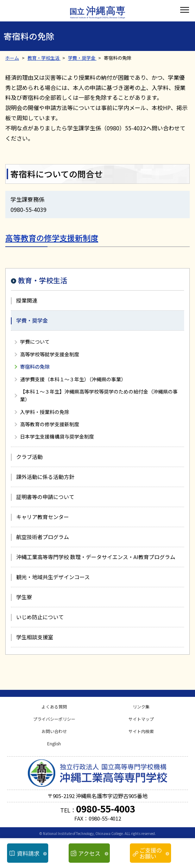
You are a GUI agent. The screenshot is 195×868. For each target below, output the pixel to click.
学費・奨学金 (32, 320)
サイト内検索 (141, 731)
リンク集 (141, 707)
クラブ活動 (29, 457)
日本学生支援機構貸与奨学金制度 (57, 436)
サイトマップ (141, 719)
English (54, 743)
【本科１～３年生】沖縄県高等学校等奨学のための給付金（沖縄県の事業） (99, 395)
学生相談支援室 (35, 637)
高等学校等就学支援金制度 (50, 354)
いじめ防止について (40, 617)
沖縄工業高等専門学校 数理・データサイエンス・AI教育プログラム (96, 557)
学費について (35, 342)
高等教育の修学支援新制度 (52, 238)
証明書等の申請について (45, 497)
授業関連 (27, 300)
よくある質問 (54, 707)
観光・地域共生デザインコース (53, 577)
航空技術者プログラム (43, 537)
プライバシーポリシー (54, 719)
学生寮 (24, 597)
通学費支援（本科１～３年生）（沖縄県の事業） (73, 379)
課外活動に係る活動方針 (45, 477)
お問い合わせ (54, 731)
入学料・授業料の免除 (45, 412)
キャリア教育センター (43, 517)
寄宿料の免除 (35, 367)
